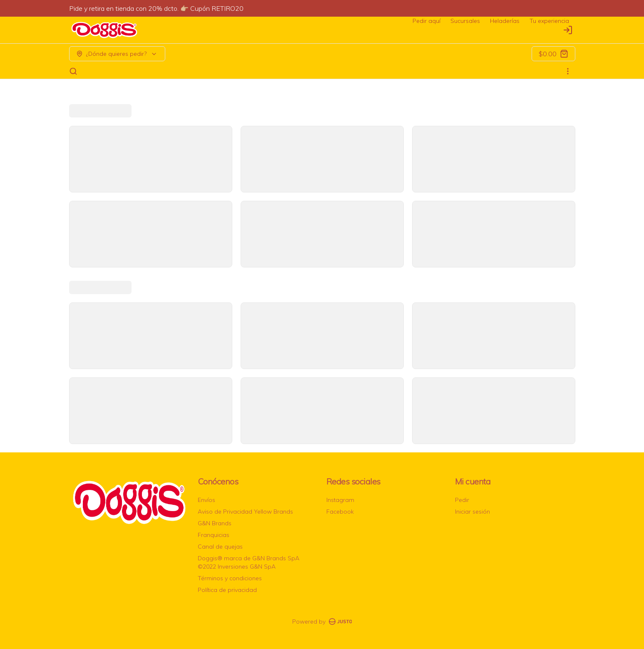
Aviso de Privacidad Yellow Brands (245, 512)
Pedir (462, 500)
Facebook (340, 512)
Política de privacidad (227, 590)
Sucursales (465, 21)
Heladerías (505, 21)
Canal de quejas (220, 547)
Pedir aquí (426, 21)
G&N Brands (215, 523)
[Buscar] (73, 71)
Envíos (206, 500)
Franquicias (214, 535)
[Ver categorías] (568, 71)
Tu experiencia (549, 21)
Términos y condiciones (230, 578)
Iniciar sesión (472, 512)
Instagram (340, 500)
